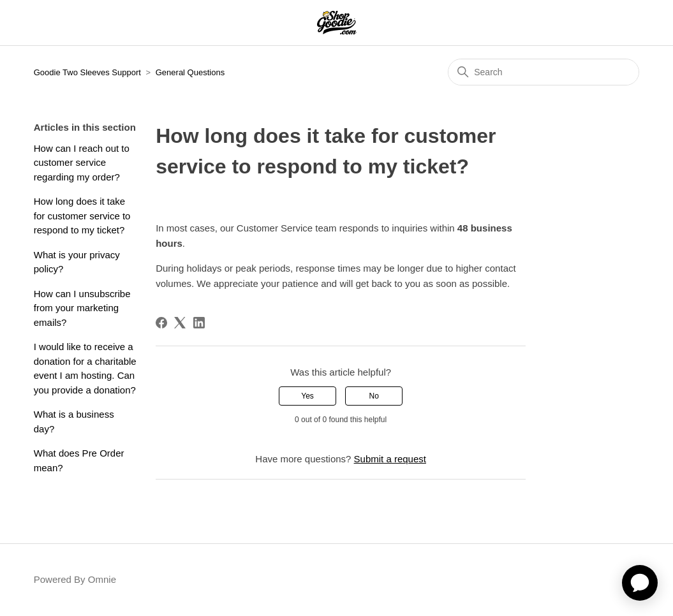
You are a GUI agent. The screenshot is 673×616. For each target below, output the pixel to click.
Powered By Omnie (75, 579)
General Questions (190, 72)
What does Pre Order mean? (79, 460)
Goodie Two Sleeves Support (87, 72)
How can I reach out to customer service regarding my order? (82, 163)
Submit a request (390, 459)
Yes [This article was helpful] (307, 396)
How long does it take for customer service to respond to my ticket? (82, 216)
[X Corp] (180, 323)
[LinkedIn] (199, 323)
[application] (640, 583)
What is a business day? (74, 422)
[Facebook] (161, 323)
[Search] (544, 72)
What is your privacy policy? (77, 262)
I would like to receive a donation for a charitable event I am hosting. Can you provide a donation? (85, 368)
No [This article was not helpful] (374, 396)
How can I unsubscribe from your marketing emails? (82, 308)
